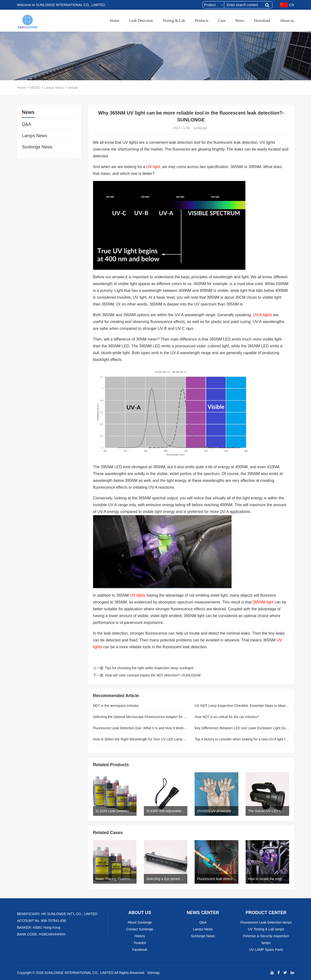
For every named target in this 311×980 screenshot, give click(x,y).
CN (287, 5)
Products (202, 21)
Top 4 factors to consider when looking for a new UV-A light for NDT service (242, 739)
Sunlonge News (37, 147)
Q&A (26, 124)
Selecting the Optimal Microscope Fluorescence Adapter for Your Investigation (140, 717)
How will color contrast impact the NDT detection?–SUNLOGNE (153, 675)
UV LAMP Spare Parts (266, 950)
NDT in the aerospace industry (116, 706)
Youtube (140, 943)
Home (115, 21)
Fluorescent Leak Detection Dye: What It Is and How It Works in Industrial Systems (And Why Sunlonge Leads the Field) (140, 728)
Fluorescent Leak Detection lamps (266, 922)
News (240, 21)
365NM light (264, 602)
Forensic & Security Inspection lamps (266, 939)
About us (287, 21)
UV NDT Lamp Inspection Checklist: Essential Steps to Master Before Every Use (242, 706)
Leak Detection (141, 21)
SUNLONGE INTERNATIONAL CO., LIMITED (79, 973)
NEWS (35, 88)
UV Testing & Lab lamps (266, 929)
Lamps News (54, 88)
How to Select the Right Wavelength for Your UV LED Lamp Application (140, 739)
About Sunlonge (140, 922)
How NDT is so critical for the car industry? (227, 717)
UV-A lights (262, 315)
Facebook (140, 950)
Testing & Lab (174, 21)
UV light (153, 167)
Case (222, 21)
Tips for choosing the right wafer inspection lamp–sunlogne (149, 668)
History (140, 936)
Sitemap (153, 973)
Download (262, 21)
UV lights (138, 595)
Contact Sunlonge (140, 929)
